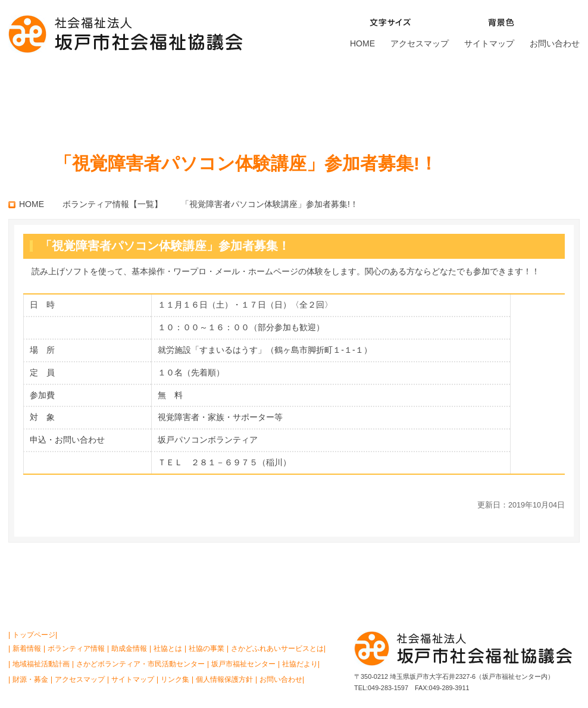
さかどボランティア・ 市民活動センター (318, 98)
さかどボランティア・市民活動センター (140, 664)
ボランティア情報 (76, 649)
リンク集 (175, 679)
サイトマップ (489, 43)
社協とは (46, 98)
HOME (362, 43)
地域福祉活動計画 (41, 664)
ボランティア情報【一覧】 (112, 204)
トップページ (34, 635)
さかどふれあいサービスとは (217, 98)
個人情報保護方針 (224, 679)
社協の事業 (128, 98)
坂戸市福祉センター (436, 98)
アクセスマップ (420, 43)
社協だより (300, 664)
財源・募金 (539, 98)
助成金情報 (129, 649)
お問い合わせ (555, 43)
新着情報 (27, 649)
